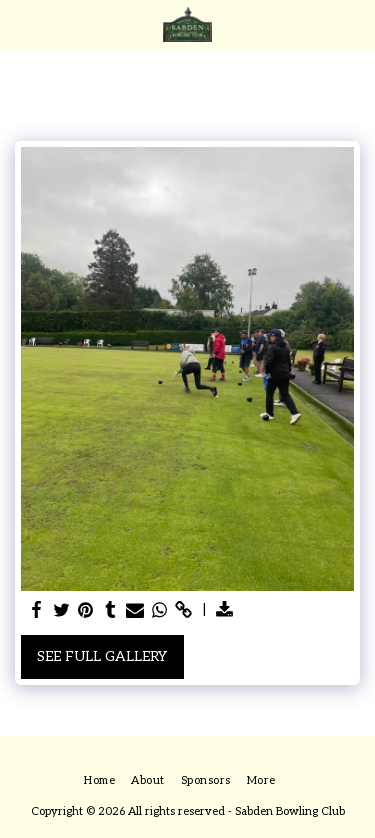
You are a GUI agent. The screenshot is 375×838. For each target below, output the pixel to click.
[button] (22, 24)
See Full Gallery (102, 656)
